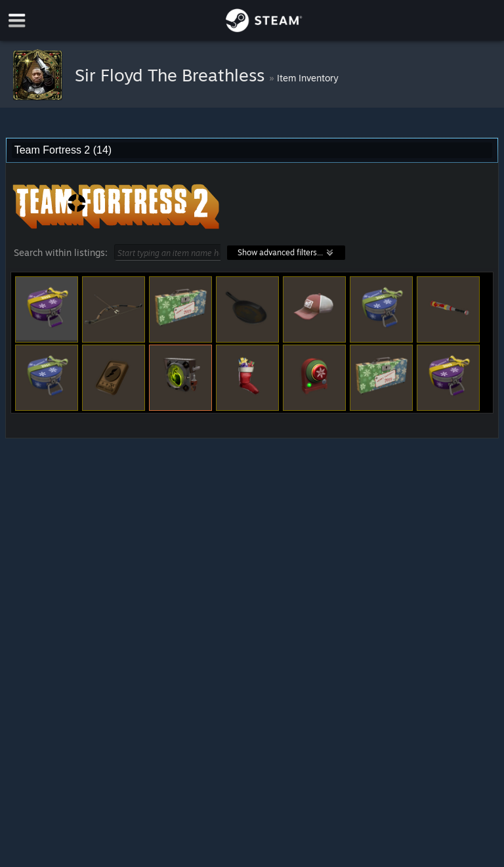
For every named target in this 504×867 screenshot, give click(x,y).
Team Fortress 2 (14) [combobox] (63, 150)
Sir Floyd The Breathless (172, 75)
